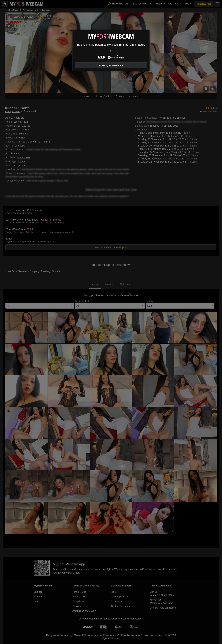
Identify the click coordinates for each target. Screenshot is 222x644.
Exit (111, 51)
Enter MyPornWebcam (111, 65)
